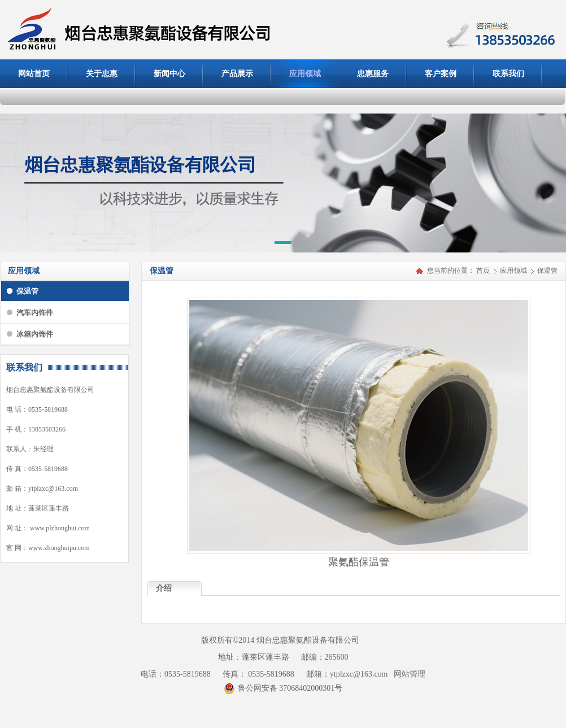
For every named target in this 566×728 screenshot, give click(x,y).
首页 (483, 271)
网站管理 (410, 674)
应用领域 (514, 271)
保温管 (547, 271)
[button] (283, 245)
